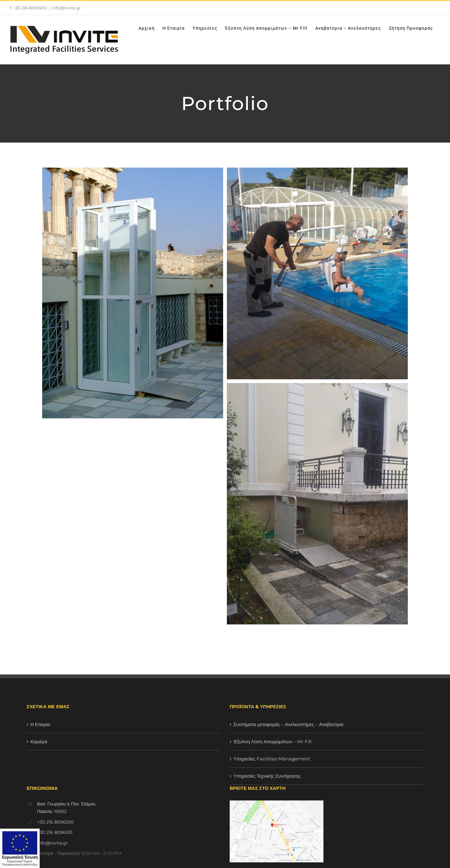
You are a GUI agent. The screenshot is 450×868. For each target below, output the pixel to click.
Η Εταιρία (40, 724)
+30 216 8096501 (55, 832)
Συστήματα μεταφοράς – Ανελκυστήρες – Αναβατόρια (288, 724)
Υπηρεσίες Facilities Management (272, 759)
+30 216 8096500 (55, 822)
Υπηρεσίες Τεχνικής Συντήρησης (267, 776)
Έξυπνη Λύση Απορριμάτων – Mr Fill (272, 742)
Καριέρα (39, 742)
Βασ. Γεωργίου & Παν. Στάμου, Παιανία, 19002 (67, 808)
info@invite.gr (66, 8)
